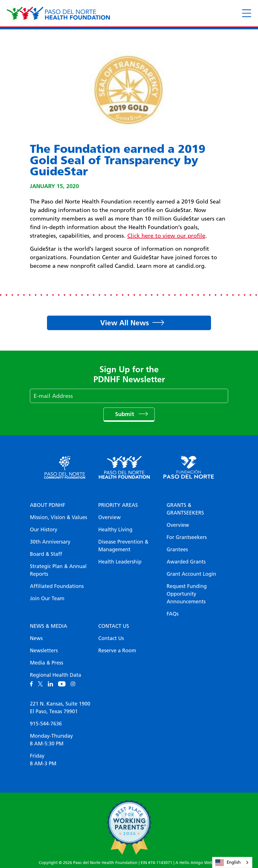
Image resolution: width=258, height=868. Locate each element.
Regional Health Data (56, 675)
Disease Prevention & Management (123, 546)
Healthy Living (115, 530)
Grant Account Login (191, 574)
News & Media (49, 626)
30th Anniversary (50, 542)
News (36, 638)
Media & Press (47, 663)
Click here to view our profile (166, 236)
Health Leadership (120, 562)
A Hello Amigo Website (197, 863)
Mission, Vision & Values (59, 517)
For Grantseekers (187, 537)
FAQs (173, 614)
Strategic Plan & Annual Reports (58, 570)
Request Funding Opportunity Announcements (187, 594)
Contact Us (114, 626)
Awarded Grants (186, 562)
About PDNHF (48, 505)
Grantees (177, 550)
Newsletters (44, 651)
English (228, 863)
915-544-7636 (46, 724)
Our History (44, 530)
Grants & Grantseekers (185, 509)
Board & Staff (46, 554)
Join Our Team (47, 598)
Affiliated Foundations (57, 586)
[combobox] (232, 862)
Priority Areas (118, 505)
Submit (125, 414)
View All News (125, 323)
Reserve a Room (117, 651)
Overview (109, 517)
